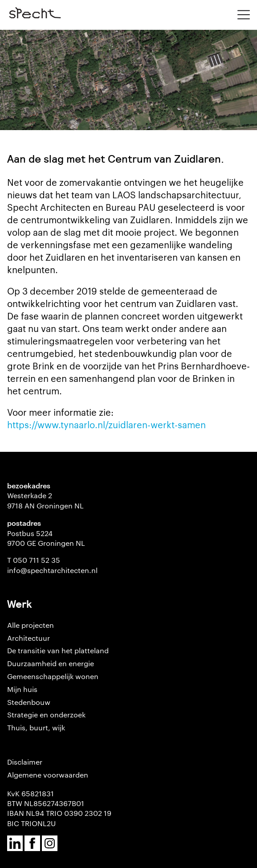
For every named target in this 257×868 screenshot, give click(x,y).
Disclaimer (25, 762)
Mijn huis (22, 689)
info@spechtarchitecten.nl (52, 570)
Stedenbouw (29, 702)
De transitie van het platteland (58, 650)
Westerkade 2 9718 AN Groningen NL (45, 500)
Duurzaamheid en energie (51, 663)
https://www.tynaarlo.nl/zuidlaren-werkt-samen (106, 424)
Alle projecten (31, 625)
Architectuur (29, 638)
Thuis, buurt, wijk (36, 727)
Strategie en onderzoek (46, 714)
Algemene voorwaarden (48, 775)
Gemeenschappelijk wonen (53, 676)
